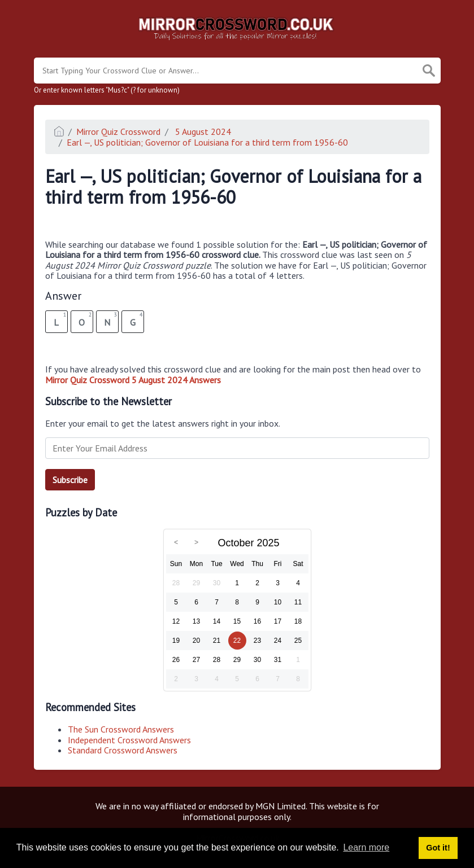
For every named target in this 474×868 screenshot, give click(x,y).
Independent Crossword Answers (129, 740)
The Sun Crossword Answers (121, 729)
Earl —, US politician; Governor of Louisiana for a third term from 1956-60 (207, 142)
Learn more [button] (366, 847)
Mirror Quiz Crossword (118, 131)
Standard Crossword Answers (123, 750)
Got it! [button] (438, 848)
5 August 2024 (202, 131)
